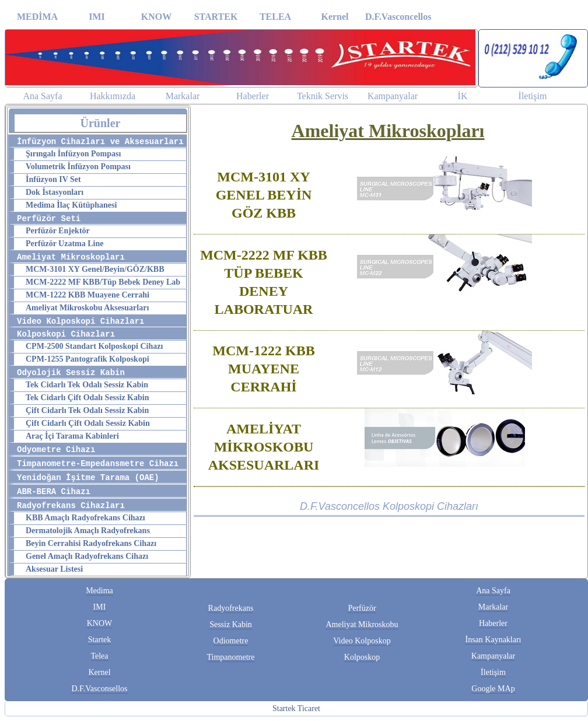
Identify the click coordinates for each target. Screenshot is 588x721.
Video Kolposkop (362, 641)
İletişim (533, 96)
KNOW (156, 17)
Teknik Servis (323, 96)
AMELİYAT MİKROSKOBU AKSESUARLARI (264, 447)
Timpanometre (231, 657)
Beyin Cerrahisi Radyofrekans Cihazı (91, 543)
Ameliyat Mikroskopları (71, 257)
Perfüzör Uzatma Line (64, 244)
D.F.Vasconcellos (395, 17)
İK (463, 96)
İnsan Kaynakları (493, 640)
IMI (97, 17)
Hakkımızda (113, 96)
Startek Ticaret (296, 708)
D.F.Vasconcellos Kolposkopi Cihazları (389, 506)
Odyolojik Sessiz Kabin (71, 373)
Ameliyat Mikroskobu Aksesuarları (87, 308)
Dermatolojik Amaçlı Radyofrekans (88, 531)
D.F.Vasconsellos (99, 689)
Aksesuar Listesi (54, 569)
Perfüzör (362, 608)
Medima (99, 591)
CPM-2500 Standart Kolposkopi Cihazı (94, 346)
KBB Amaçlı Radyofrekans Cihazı (85, 518)
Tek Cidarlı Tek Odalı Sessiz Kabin (87, 385)
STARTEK (216, 17)
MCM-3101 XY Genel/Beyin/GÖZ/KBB (95, 269)
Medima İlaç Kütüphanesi (71, 205)
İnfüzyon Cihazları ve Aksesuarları (100, 142)
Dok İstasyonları (55, 192)
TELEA (275, 17)
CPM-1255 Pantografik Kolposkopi (87, 359)
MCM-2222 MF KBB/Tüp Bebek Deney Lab (103, 282)
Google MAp (493, 689)
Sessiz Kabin (231, 624)
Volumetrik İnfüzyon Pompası (78, 167)
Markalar (183, 96)
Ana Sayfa (42, 96)
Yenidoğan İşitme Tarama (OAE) (88, 478)
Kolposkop (362, 657)
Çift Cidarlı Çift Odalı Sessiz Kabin (88, 423)
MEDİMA (37, 17)
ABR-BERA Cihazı (54, 492)
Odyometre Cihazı (56, 450)
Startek (100, 640)
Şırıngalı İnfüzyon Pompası (73, 154)
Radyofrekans (231, 608)
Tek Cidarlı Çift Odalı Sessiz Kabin (87, 398)
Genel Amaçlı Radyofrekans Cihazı (87, 556)
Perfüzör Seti (49, 219)
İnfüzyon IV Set (53, 179)
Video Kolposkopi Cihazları (80, 321)
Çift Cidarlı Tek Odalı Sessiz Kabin (87, 410)
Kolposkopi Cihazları (66, 334)
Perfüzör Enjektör (58, 231)
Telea (99, 656)
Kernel (335, 17)
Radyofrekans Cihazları (71, 506)
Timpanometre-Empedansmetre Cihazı (98, 464)
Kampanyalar (393, 96)
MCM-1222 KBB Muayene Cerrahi (87, 295)
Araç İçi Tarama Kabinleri (72, 436)
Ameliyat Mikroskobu (362, 624)
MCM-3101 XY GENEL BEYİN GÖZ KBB (264, 195)
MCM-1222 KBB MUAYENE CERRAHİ (263, 369)
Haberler (253, 96)
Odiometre (231, 641)
